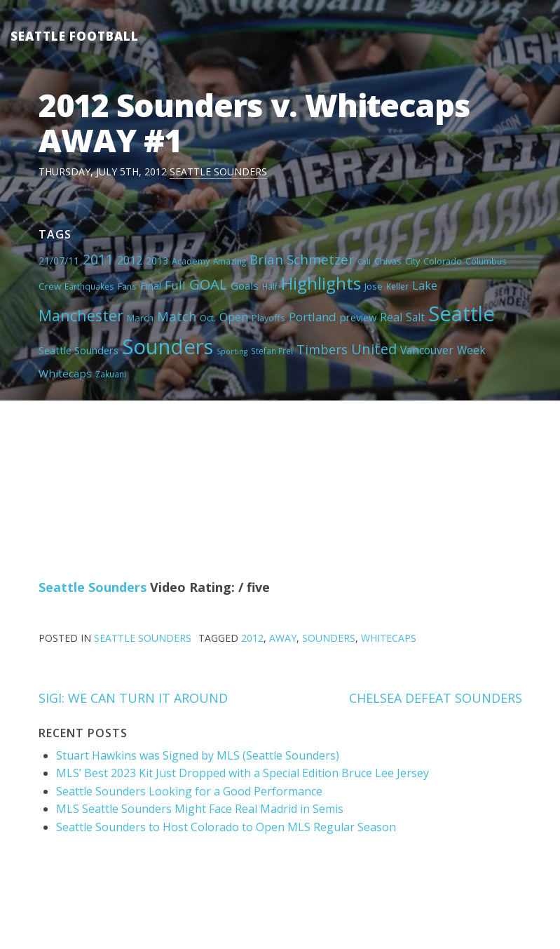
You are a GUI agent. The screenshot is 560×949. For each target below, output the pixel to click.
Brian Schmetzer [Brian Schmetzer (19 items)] (302, 259)
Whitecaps (389, 638)
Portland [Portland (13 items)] (313, 317)
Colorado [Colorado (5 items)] (443, 261)
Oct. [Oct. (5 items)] (208, 318)
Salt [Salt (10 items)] (415, 317)
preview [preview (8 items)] (358, 317)
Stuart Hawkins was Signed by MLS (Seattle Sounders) (198, 755)
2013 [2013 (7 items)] (157, 261)
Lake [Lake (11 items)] (425, 285)
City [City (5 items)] (412, 261)
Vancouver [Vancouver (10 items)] (427, 350)
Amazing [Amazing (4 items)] (230, 261)
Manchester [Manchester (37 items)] (81, 315)
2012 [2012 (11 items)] (130, 260)
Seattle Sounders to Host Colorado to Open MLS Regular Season (226, 827)
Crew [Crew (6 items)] (50, 286)
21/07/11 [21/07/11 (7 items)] (59, 261)
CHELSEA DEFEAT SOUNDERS (436, 698)
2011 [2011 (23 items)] (98, 259)
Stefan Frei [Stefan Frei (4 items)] (272, 351)
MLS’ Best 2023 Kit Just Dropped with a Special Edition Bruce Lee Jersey (243, 773)
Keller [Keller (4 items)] (397, 286)
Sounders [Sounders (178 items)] (168, 346)
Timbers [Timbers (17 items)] (322, 349)
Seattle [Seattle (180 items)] (462, 314)
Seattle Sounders (218, 171)
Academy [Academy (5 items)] (191, 261)
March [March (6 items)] (140, 318)
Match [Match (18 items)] (177, 316)
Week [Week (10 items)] (471, 350)
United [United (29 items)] (374, 349)
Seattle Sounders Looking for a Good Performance (189, 791)
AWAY (283, 638)
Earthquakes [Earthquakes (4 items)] (89, 286)
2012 (252, 638)
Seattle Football (75, 36)
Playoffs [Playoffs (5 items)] (268, 318)
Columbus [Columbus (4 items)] (486, 261)
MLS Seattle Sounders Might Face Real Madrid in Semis (200, 809)
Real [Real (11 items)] (391, 317)
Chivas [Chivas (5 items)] (388, 261)
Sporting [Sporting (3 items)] (232, 351)
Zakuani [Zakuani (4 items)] (111, 374)
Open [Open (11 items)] (234, 317)
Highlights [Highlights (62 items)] (321, 283)
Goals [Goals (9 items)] (245, 285)
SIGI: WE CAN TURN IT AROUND (133, 698)
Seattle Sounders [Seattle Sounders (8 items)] (78, 350)
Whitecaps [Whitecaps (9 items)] (65, 373)
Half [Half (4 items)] (270, 286)
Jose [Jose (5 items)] (374, 286)
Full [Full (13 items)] (175, 285)
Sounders (329, 638)
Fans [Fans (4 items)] (127, 286)
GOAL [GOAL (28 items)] (208, 284)
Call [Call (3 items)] (364, 262)
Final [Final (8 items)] (151, 285)
